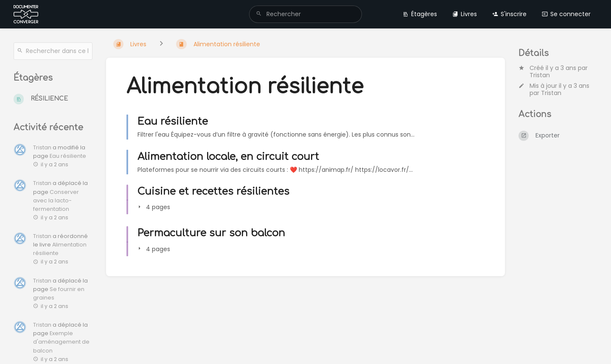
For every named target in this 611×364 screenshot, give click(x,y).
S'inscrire (509, 14)
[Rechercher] (259, 14)
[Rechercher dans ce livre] (53, 51)
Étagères (420, 14)
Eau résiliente (68, 156)
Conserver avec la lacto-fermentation (56, 200)
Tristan (540, 75)
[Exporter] (558, 136)
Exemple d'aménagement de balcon (61, 342)
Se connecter (566, 14)
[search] (305, 14)
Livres (465, 14)
